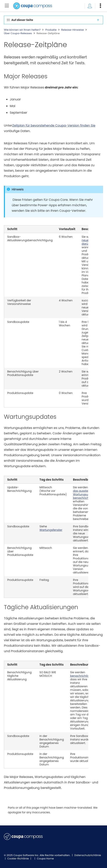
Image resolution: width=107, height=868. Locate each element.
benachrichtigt (80, 676)
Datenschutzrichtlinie (88, 855)
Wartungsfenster (51, 530)
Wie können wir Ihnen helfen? (22, 30)
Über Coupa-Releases (18, 33)
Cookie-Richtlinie (18, 859)
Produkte (51, 30)
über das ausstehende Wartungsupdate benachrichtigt (85, 493)
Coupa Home (45, 859)
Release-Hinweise (72, 30)
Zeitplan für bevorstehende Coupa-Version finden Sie (54, 125)
